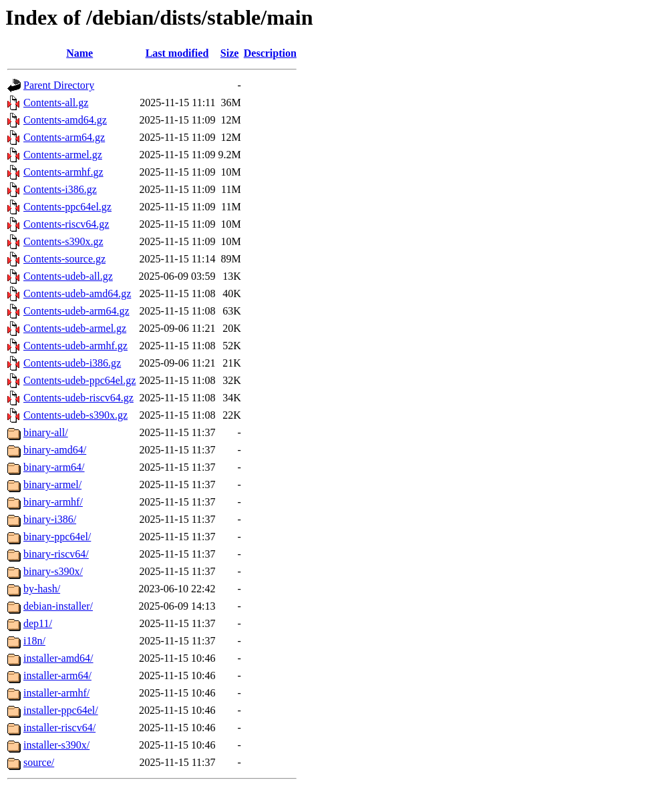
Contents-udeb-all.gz (68, 276)
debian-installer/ (58, 606)
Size (230, 53)
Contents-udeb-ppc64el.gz (79, 380)
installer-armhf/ (56, 693)
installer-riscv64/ (59, 728)
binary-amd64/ (55, 450)
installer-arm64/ (57, 675)
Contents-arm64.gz (64, 137)
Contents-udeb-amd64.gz (77, 293)
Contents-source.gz (64, 259)
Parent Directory (59, 85)
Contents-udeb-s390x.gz (75, 415)
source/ (39, 762)
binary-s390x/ (53, 571)
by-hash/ (42, 589)
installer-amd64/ (58, 658)
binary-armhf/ (53, 502)
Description (270, 53)
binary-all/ (46, 432)
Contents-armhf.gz (63, 172)
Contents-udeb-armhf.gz (75, 346)
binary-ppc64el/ (57, 537)
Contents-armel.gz (63, 155)
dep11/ (38, 623)
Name (79, 53)
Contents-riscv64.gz (66, 224)
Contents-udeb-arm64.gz (76, 311)
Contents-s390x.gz (63, 241)
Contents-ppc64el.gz (67, 207)
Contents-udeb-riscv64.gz (78, 398)
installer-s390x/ (56, 745)
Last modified (177, 53)
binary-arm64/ (54, 467)
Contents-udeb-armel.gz (75, 328)
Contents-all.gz (56, 103)
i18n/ (34, 641)
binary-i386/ (50, 519)
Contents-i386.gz (60, 189)
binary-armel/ (52, 484)
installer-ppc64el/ (61, 710)
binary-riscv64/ (56, 554)
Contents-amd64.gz (65, 120)
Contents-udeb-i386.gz (72, 363)
